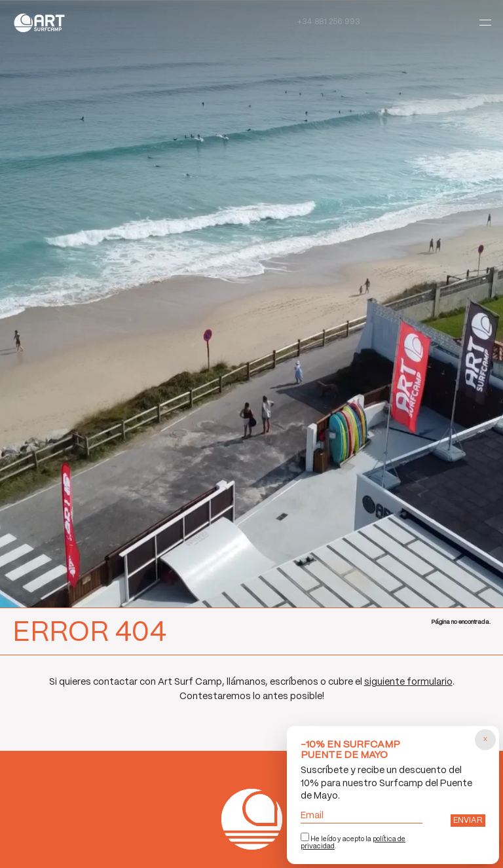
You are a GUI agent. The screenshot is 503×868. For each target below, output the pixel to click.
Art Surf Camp (43, 23)
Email (362, 816)
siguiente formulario (408, 682)
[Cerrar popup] (485, 740)
